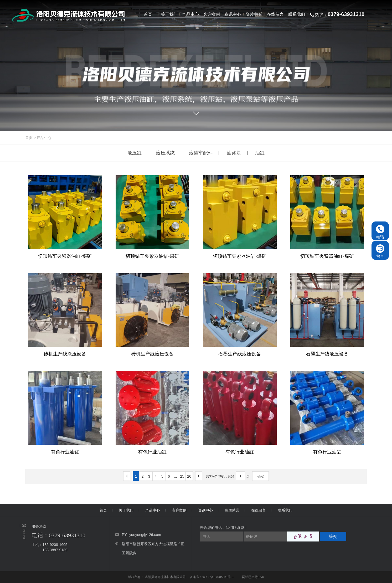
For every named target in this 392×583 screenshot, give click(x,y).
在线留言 (259, 510)
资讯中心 (205, 510)
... (176, 476)
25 (182, 476)
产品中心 (44, 138)
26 (189, 476)
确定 (261, 476)
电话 (380, 232)
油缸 (260, 153)
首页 (29, 138)
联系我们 (285, 510)
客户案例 (179, 510)
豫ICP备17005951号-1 (218, 577)
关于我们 (126, 510)
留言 (380, 251)
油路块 (234, 153)
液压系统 (165, 153)
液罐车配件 (201, 153)
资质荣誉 (232, 510)
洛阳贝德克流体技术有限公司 (166, 577)
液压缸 (135, 153)
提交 (333, 536)
